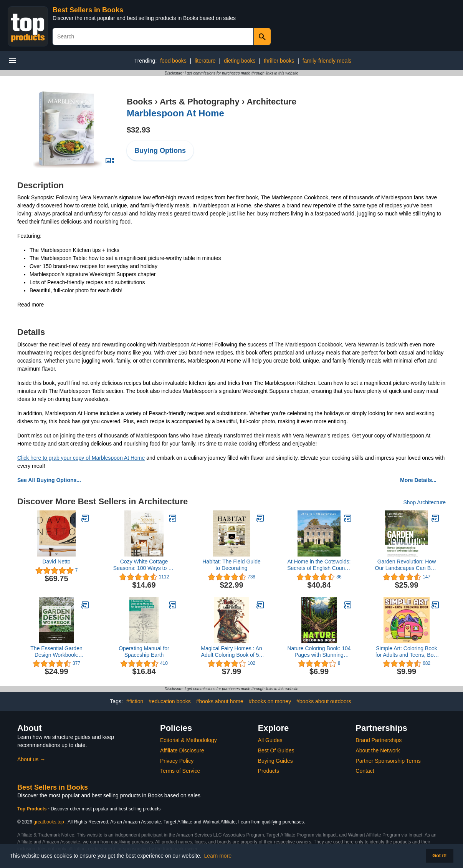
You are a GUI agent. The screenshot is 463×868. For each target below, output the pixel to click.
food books (173, 61)
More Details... (418, 480)
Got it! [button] (439, 856)
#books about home (220, 701)
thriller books (279, 61)
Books (140, 102)
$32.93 (138, 130)
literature (205, 61)
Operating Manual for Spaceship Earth (144, 652)
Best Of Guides (276, 750)
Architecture (272, 102)
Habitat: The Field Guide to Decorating (231, 565)
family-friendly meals (327, 61)
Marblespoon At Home (175, 113)
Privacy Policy (177, 761)
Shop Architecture (424, 502)
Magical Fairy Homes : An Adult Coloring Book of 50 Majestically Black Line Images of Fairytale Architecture (231, 652)
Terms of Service (180, 771)
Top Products (33, 809)
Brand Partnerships (379, 740)
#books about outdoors (324, 701)
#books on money (270, 701)
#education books (170, 701)
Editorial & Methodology (189, 740)
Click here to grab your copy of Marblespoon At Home (81, 458)
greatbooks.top (49, 822)
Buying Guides (275, 761)
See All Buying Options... (49, 480)
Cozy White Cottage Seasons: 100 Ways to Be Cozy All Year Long (144, 565)
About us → (31, 759)
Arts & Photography (200, 102)
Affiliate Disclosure (182, 750)
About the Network (378, 750)
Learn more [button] (218, 856)
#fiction (135, 701)
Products (269, 771)
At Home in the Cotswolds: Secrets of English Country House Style (319, 565)
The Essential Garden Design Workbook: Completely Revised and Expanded (56, 652)
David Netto (56, 562)
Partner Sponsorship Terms (388, 761)
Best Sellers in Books (88, 10)
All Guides (270, 740)
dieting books (240, 61)
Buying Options (160, 151)
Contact (365, 771)
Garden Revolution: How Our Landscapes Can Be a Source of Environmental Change (407, 565)
